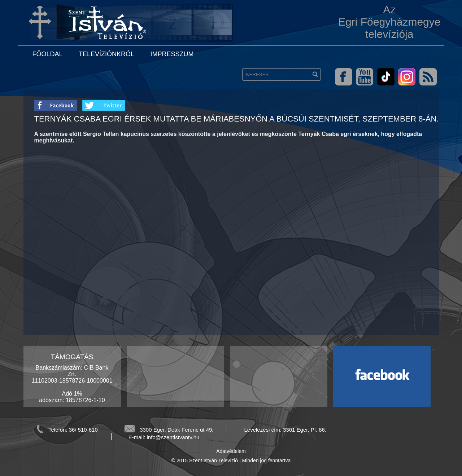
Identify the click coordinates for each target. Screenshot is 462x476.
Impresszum (172, 54)
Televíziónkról (106, 54)
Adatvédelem (231, 451)
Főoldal (48, 54)
